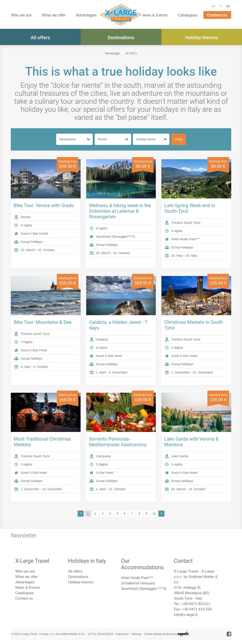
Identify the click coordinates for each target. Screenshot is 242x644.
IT (221, 6)
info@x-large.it (186, 615)
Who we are (21, 15)
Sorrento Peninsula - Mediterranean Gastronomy (118, 442)
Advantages (86, 15)
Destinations (121, 38)
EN (228, 6)
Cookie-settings (153, 634)
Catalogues (188, 15)
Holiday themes (202, 38)
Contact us (217, 15)
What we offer (54, 15)
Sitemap (136, 634)
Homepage (112, 53)
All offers (40, 38)
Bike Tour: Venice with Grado (44, 205)
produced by (176, 634)
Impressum (122, 634)
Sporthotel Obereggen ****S (144, 589)
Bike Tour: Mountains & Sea (42, 322)
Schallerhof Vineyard (138, 583)
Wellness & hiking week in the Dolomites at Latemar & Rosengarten (120, 211)
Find (179, 139)
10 (154, 514)
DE (213, 6)
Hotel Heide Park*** (137, 578)
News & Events (154, 15)
